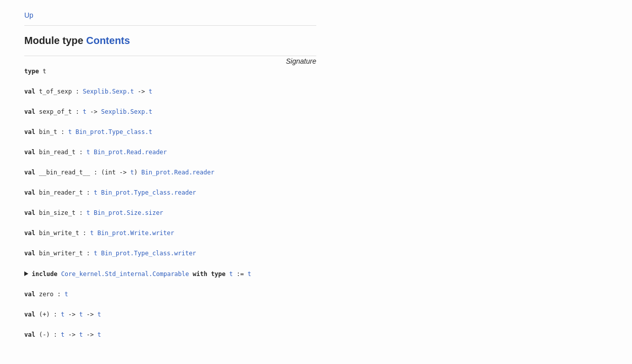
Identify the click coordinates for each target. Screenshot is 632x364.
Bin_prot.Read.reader (130, 152)
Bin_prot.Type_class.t (114, 132)
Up (29, 15)
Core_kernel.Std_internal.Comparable (125, 274)
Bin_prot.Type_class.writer (149, 253)
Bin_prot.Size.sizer (128, 213)
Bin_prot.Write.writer (136, 233)
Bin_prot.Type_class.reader (149, 193)
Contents (108, 40)
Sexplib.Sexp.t (109, 92)
